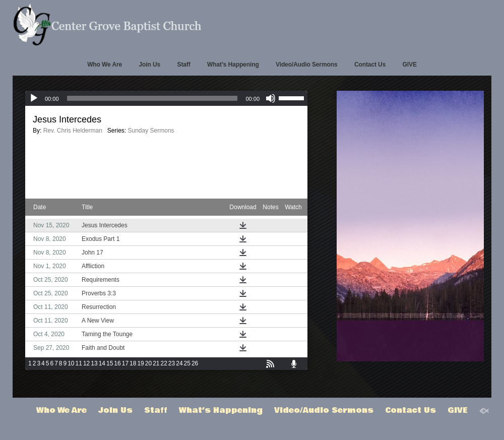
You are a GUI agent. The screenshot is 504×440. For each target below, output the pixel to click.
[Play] (34, 98)
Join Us (149, 65)
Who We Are (105, 65)
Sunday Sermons (151, 131)
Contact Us (370, 65)
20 (148, 363)
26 (195, 363)
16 (117, 363)
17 (125, 363)
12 (86, 363)
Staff (183, 65)
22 (164, 363)
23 (172, 363)
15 (110, 363)
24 (179, 363)
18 (133, 363)
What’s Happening (233, 65)
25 (187, 363)
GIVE (410, 65)
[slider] (152, 98)
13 (94, 363)
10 (71, 363)
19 (140, 363)
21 (156, 363)
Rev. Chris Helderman (73, 131)
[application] (166, 98)
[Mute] (271, 98)
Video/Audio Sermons (307, 65)
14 (102, 363)
